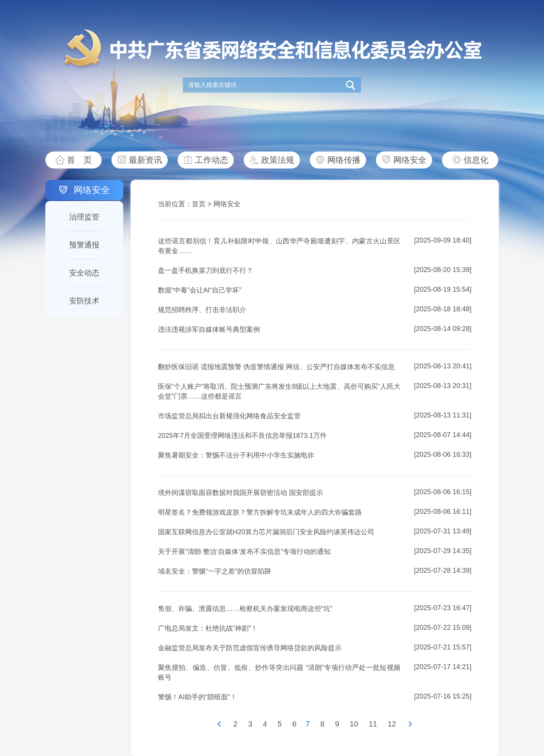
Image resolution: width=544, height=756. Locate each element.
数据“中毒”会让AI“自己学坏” (200, 290)
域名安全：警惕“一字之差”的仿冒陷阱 (215, 571)
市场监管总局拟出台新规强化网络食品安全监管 (229, 416)
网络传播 (344, 160)
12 (392, 724)
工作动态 (212, 160)
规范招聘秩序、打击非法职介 (202, 310)
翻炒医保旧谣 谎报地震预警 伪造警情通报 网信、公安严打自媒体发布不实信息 (276, 367)
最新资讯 (145, 160)
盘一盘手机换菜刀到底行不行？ (206, 271)
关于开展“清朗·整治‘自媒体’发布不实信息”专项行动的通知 (244, 552)
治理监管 (84, 217)
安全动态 (84, 273)
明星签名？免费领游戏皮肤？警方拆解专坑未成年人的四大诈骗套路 (260, 512)
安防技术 (84, 301)
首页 (199, 204)
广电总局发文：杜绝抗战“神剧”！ (208, 628)
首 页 (79, 160)
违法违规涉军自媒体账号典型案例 (209, 329)
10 (354, 724)
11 (373, 724)
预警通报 (84, 245)
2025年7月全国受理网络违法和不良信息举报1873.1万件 (242, 436)
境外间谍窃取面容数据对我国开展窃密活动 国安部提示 (240, 493)
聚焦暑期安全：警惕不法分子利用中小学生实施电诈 (236, 455)
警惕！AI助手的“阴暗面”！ (197, 697)
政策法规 (278, 160)
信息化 (476, 160)
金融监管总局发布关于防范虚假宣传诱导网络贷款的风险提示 (250, 648)
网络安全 (410, 160)
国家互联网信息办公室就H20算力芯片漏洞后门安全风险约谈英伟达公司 (266, 532)
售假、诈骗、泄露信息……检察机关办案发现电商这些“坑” (245, 609)
